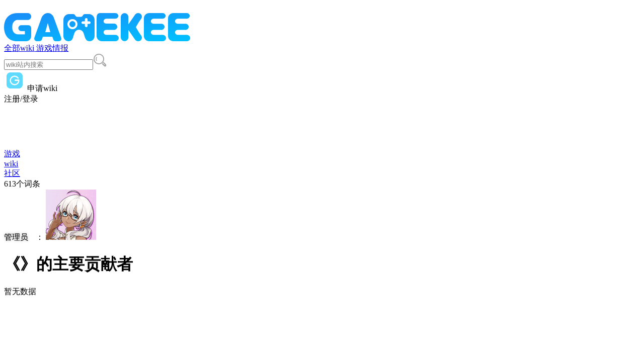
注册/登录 (21, 99)
